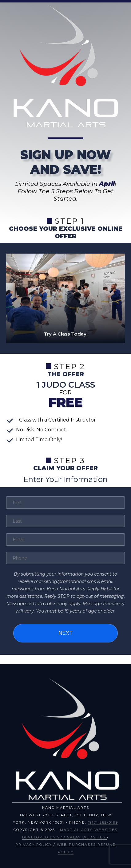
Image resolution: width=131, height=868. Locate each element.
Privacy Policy (34, 845)
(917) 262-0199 (103, 822)
